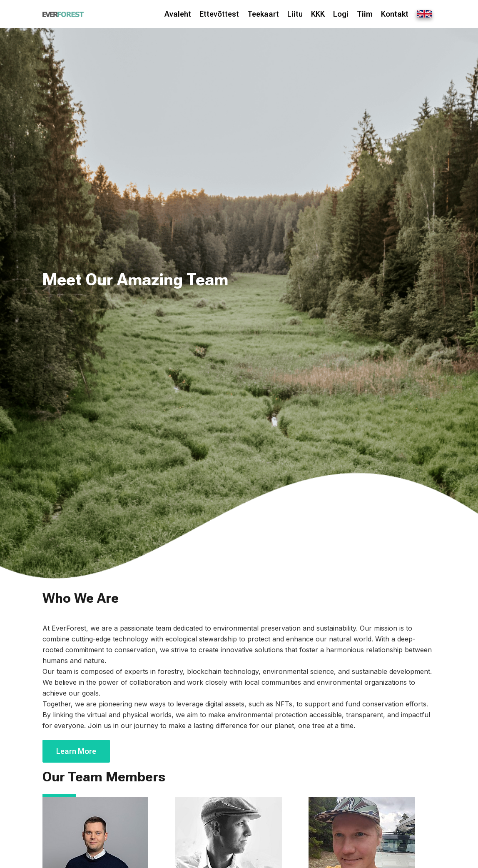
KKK (318, 14)
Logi (341, 14)
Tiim (365, 14)
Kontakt (395, 14)
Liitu (295, 14)
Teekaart (263, 14)
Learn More (76, 751)
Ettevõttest (219, 14)
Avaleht (178, 14)
